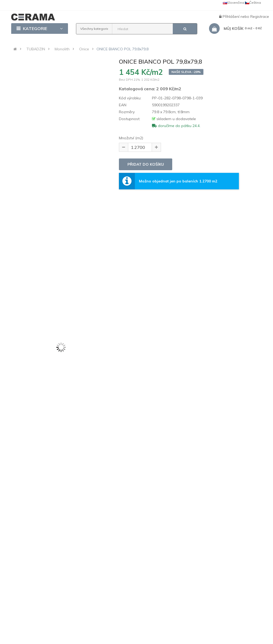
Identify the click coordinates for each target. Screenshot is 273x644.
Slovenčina (234, 3)
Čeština (253, 3)
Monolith (62, 49)
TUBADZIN (36, 49)
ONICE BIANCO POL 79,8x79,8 (123, 49)
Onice (84, 49)
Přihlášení (232, 17)
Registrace (260, 17)
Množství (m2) (131, 138)
